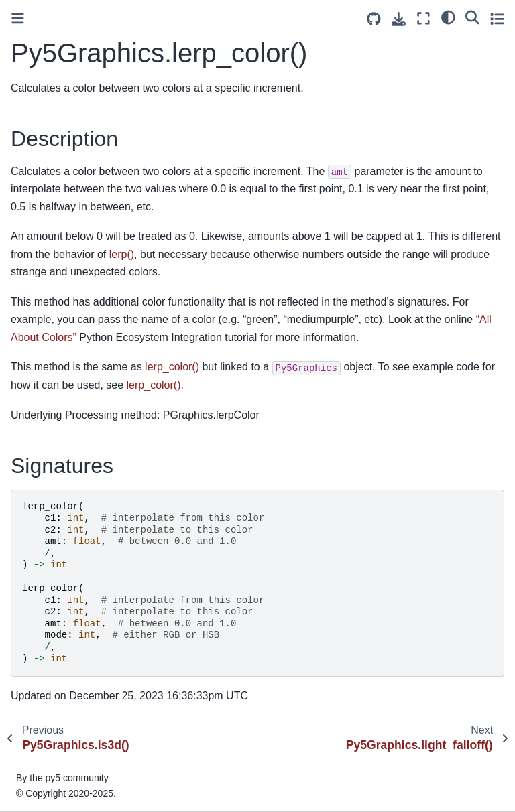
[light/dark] (448, 17)
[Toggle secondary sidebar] (497, 18)
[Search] (472, 17)
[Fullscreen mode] (423, 18)
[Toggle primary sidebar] (18, 18)
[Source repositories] (374, 19)
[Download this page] (399, 19)
